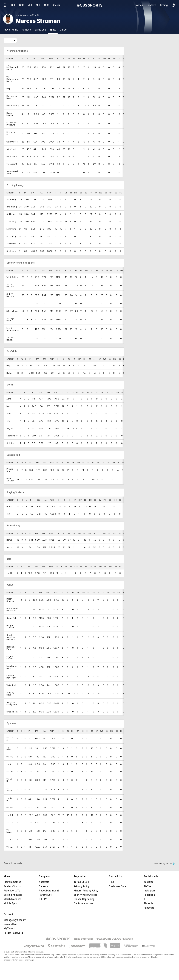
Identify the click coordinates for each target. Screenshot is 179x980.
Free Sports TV (12, 891)
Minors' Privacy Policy (86, 891)
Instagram (150, 891)
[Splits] (53, 30)
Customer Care (118, 886)
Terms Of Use (81, 882)
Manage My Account (15, 920)
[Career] (64, 30)
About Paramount (49, 891)
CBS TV (43, 899)
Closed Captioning (84, 899)
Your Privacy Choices (86, 895)
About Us (44, 882)
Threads (149, 903)
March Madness (13, 899)
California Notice (83, 903)
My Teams (9, 929)
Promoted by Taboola (165, 864)
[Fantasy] (26, 30)
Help (111, 882)
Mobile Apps (11, 903)
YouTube (149, 882)
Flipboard (149, 908)
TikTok (148, 886)
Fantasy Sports (12, 886)
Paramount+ (46, 895)
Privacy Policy (82, 886)
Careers (43, 886)
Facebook (149, 895)
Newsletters (11, 924)
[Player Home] (11, 30)
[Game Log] (40, 30)
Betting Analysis (13, 895)
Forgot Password (13, 933)
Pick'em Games (12, 882)
